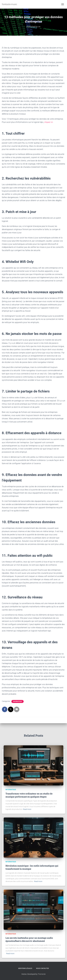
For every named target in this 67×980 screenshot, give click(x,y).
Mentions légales (25, 968)
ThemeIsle (42, 974)
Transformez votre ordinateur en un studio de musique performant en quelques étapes (29, 795)
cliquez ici (49, 122)
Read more (27, 809)
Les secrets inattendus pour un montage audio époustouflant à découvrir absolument (29, 939)
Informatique (18, 701)
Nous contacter (43, 968)
